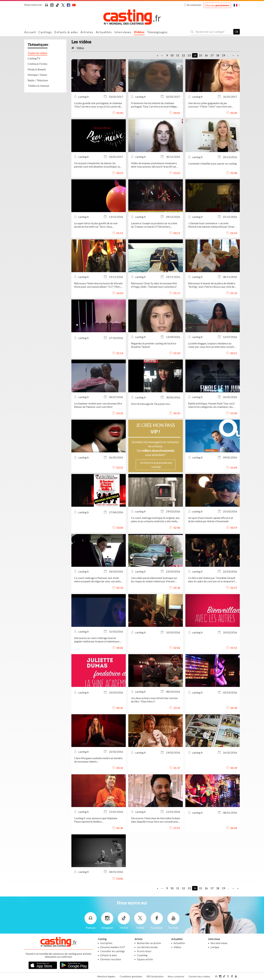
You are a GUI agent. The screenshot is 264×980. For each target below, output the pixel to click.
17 (212, 55)
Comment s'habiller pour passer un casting (212, 163)
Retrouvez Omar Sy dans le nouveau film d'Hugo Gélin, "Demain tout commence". (154, 285)
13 (189, 55)
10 (172, 55)
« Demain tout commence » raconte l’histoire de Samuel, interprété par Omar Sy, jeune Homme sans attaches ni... (211, 225)
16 (206, 55)
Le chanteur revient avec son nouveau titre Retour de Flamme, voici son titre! (98, 405)
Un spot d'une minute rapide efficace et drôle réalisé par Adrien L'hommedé (211, 519)
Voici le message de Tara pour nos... (151, 404)
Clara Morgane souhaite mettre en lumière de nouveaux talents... (98, 760)
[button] (237, 5)
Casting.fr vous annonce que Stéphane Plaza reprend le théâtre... (96, 820)
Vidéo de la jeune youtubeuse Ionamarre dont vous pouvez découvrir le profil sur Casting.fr (154, 165)
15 (201, 55)
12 (183, 55)
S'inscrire (217, 5)
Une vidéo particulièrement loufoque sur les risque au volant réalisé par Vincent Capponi (154, 580)
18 (218, 55)
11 (178, 55)
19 (223, 55)
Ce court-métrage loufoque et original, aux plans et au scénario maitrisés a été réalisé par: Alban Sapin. (155, 520)
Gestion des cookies (199, 976)
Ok (236, 32)
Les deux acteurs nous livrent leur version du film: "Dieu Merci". (154, 700)
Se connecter (193, 5)
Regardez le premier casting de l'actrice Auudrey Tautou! (154, 345)
